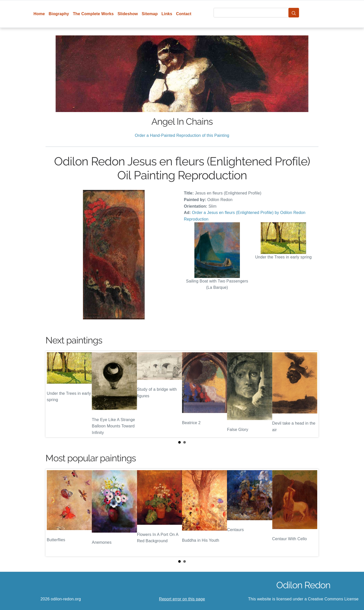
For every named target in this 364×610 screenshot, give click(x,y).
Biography (59, 14)
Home (39, 14)
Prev (53, 394)
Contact (184, 14)
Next (311, 394)
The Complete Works (93, 14)
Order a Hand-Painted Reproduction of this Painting (182, 135)
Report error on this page (182, 599)
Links (167, 14)
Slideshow (128, 14)
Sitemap (150, 14)
